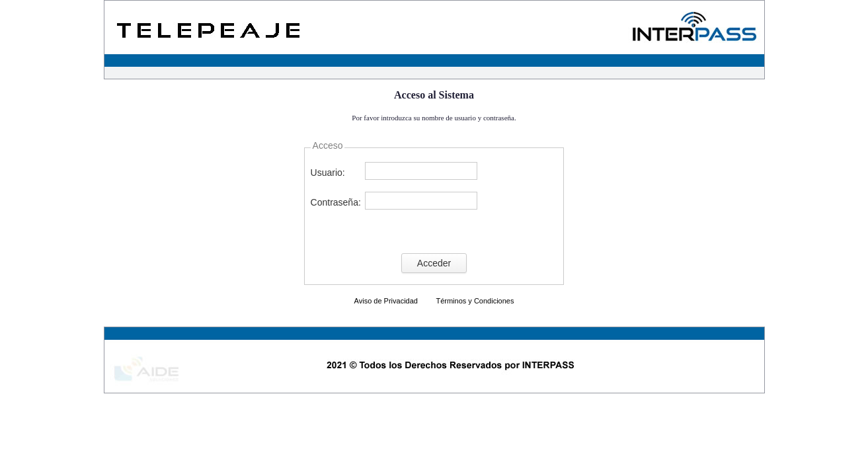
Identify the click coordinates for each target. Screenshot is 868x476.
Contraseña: (336, 202)
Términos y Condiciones (475, 301)
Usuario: (328, 173)
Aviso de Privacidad (386, 301)
